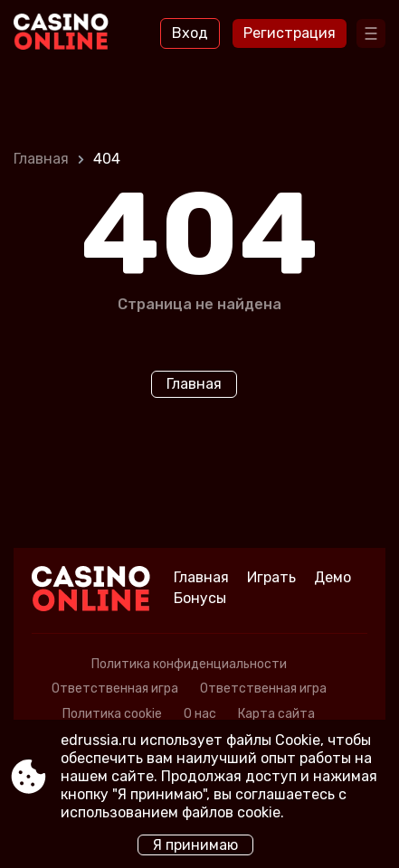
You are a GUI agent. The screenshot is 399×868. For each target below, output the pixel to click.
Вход (190, 33)
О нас (200, 714)
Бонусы (200, 598)
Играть (271, 577)
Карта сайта (276, 714)
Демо (332, 577)
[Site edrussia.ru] (64, 33)
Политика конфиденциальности (189, 664)
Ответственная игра (115, 689)
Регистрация (290, 33)
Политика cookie (112, 714)
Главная (41, 159)
